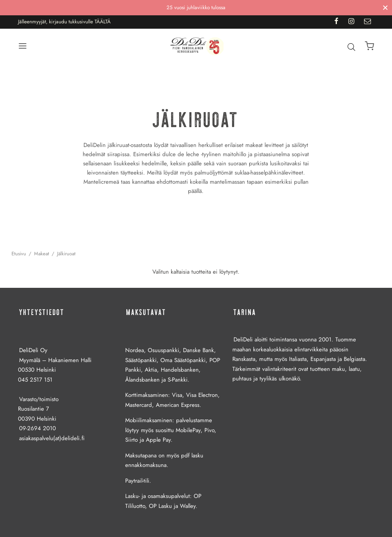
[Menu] (23, 46)
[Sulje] (385, 7)
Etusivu (19, 254)
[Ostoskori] (369, 46)
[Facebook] (336, 22)
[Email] (367, 22)
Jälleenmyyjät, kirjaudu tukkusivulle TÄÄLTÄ (64, 22)
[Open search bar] (351, 47)
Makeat (42, 254)
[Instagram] (351, 22)
